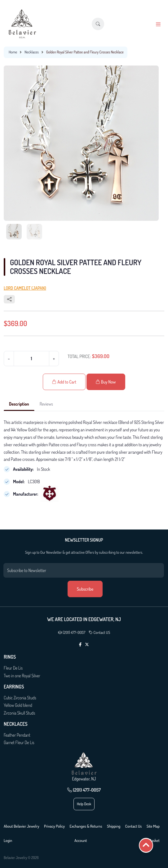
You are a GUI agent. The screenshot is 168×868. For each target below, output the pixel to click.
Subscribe (85, 589)
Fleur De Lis (13, 668)
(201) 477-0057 (72, 632)
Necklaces (32, 52)
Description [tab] (19, 404)
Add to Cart (64, 382)
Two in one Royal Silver (22, 676)
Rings (10, 657)
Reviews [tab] (46, 404)
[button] (98, 24)
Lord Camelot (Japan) (25, 288)
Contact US (99, 632)
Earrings (14, 687)
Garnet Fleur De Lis (19, 742)
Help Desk (84, 804)
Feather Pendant (17, 735)
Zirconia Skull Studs (19, 713)
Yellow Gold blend (18, 705)
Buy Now (106, 382)
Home (13, 52)
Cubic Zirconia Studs (20, 698)
